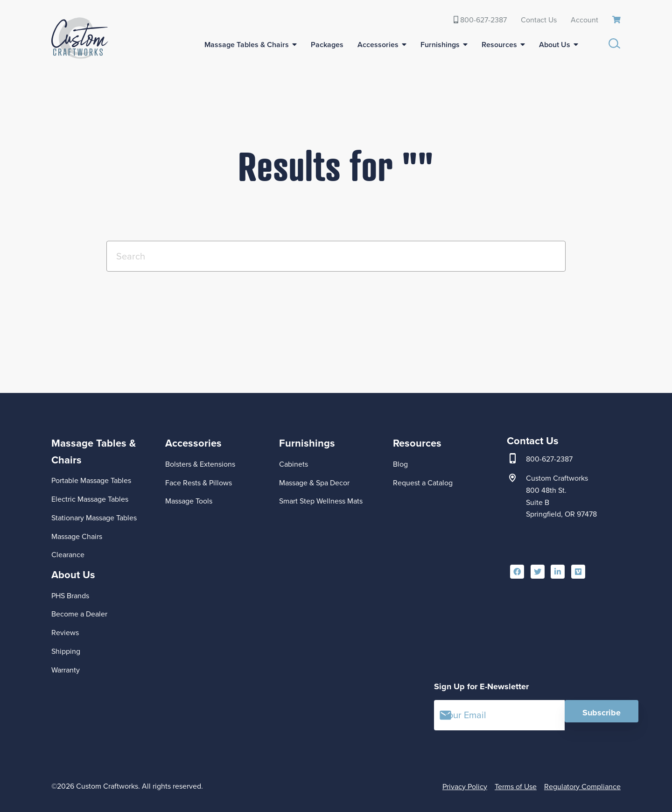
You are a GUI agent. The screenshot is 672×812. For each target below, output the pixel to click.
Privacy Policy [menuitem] (465, 787)
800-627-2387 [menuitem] (480, 20)
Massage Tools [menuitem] (189, 501)
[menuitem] (616, 20)
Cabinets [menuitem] (294, 464)
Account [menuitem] (584, 20)
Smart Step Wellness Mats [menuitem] (321, 501)
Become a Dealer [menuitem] (79, 614)
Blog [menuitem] (400, 464)
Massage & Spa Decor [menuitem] (314, 483)
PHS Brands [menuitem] (70, 596)
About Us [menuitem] (555, 45)
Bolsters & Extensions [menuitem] (200, 464)
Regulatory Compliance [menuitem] (582, 787)
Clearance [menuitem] (68, 555)
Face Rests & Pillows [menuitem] (199, 483)
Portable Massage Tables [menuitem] (91, 480)
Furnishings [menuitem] (440, 45)
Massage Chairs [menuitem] (77, 536)
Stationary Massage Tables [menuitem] (94, 518)
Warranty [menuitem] (66, 670)
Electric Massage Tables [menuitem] (90, 499)
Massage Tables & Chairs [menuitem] (247, 45)
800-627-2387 (549, 459)
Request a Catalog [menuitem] (423, 483)
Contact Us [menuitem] (539, 20)
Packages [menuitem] (327, 45)
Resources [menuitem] (499, 45)
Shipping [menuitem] (66, 651)
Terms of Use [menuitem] (516, 787)
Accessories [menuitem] (378, 45)
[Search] (336, 256)
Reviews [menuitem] (65, 633)
